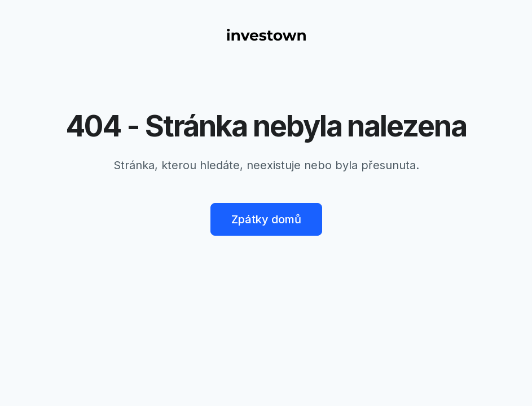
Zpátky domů (266, 219)
